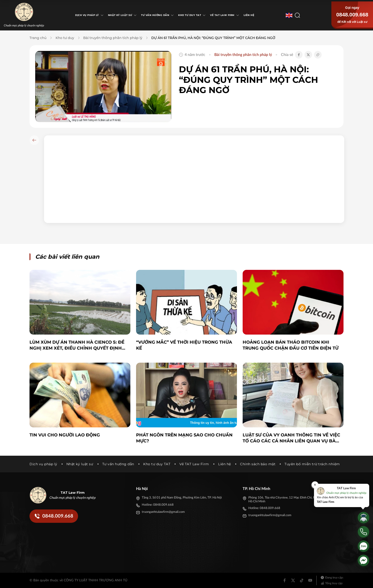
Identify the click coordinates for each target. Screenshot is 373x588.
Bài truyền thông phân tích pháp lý (113, 38)
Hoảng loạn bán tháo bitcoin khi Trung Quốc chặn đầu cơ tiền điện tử (291, 345)
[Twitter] (293, 580)
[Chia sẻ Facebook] (299, 55)
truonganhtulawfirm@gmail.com (163, 512)
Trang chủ (38, 38)
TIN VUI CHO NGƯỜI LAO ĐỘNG (65, 435)
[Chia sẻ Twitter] (308, 55)
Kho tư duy (65, 38)
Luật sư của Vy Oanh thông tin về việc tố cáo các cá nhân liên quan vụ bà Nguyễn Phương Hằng (291, 438)
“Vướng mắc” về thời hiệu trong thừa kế (184, 345)
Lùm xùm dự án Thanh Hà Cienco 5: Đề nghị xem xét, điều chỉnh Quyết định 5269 (77, 345)
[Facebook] (285, 580)
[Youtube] (310, 580)
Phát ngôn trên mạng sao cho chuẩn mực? (184, 438)
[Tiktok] (302, 580)
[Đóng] (315, 485)
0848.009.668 (352, 15)
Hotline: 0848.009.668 (158, 505)
